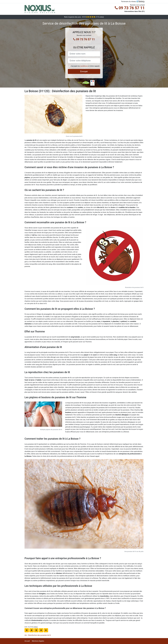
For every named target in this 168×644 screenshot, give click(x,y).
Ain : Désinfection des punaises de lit (38, 635)
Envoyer (84, 71)
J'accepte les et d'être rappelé (85, 66)
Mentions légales (38, 641)
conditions (84, 66)
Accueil (27, 641)
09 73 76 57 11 (130, 8)
